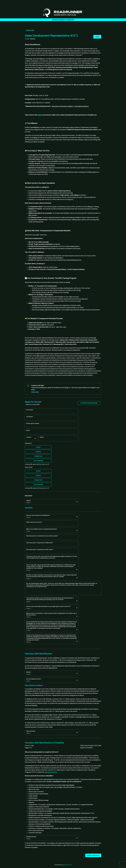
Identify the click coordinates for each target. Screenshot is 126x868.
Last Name (30, 417)
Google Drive (38, 456)
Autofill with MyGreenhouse (89, 403)
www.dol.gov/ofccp (51, 772)
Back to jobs (30, 30)
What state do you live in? (34, 522)
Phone (42, 437)
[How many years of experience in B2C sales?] (52, 552)
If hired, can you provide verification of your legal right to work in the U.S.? (49, 606)
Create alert (35, 392)
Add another (29, 508)
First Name (30, 410)
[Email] (52, 433)
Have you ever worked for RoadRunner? (38, 515)
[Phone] (59, 440)
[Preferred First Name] (52, 426)
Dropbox (38, 452)
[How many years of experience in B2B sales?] (52, 545)
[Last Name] (52, 419)
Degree (28, 501)
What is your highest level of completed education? (42, 529)
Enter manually (38, 461)
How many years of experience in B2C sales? (40, 550)
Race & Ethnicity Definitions (34, 685)
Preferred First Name (33, 424)
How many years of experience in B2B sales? (40, 543)
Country (29, 437)
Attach (38, 447)
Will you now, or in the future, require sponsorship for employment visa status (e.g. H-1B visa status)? (52, 614)
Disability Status (31, 837)
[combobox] (26, 439)
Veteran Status (31, 731)
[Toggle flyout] (35, 439)
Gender (29, 672)
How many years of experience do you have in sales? (42, 536)
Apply (97, 37)
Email (28, 430)
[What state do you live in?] (52, 525)
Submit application (93, 855)
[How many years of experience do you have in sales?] (52, 538)
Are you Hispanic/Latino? (34, 679)
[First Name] (52, 412)
